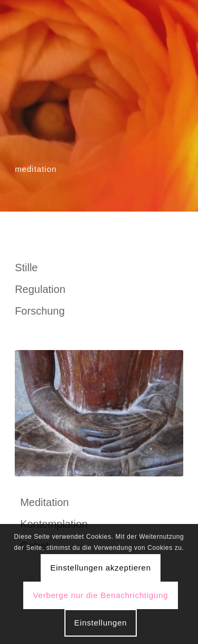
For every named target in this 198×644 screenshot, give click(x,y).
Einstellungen (101, 623)
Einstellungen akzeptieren (101, 568)
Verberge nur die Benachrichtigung (101, 595)
